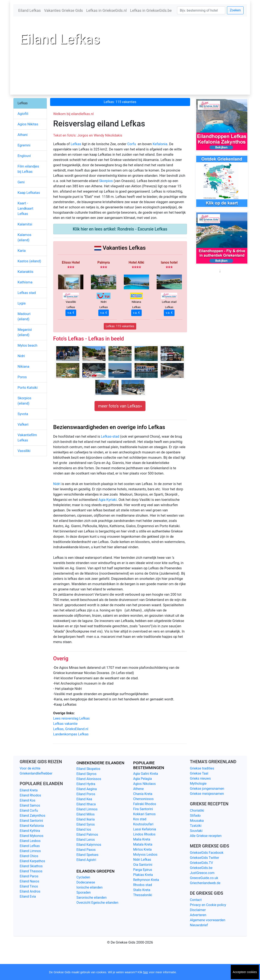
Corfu (132, 144)
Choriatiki (197, 810)
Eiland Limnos (30, 851)
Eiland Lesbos (30, 841)
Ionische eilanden (89, 887)
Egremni (24, 145)
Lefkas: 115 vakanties (120, 102)
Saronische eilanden (91, 898)
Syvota (23, 414)
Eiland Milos (86, 814)
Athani (23, 135)
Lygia (22, 303)
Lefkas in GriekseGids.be (151, 10)
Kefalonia (160, 144)
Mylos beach (28, 345)
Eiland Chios (29, 856)
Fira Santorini (143, 809)
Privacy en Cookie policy (208, 905)
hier (146, 972)
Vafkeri (23, 424)
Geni (21, 182)
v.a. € (71, 313)
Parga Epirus (143, 870)
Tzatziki (196, 826)
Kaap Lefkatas (29, 193)
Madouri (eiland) (24, 316)
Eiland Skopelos (88, 769)
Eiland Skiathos (31, 866)
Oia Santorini (143, 865)
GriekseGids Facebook (207, 853)
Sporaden (84, 892)
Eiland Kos (28, 800)
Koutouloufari (143, 824)
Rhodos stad (143, 885)
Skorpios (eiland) (25, 401)
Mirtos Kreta (143, 849)
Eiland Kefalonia (32, 826)
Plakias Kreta (143, 875)
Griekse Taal (199, 773)
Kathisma (25, 282)
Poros (22, 377)
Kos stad (140, 819)
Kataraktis (26, 272)
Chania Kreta (143, 794)
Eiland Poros (86, 794)
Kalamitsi (25, 224)
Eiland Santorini (31, 821)
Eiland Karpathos (33, 861)
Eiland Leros (86, 840)
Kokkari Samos (145, 814)
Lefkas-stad (110, 436)
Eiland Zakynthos (33, 816)
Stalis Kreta (142, 890)
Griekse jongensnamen (207, 789)
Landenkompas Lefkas (71, 734)
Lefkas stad (27, 293)
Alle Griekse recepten (206, 836)
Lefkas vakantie (65, 724)
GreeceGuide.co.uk (204, 878)
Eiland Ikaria (86, 819)
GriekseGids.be (201, 868)
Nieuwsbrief (199, 925)
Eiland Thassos (31, 871)
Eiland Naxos (30, 881)
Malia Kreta (142, 839)
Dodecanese (86, 882)
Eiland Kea (84, 799)
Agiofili (23, 114)
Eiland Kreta (29, 790)
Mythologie (198, 784)
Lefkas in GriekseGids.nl (107, 10)
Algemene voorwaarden (208, 920)
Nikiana (24, 367)
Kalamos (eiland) (25, 237)
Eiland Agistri (86, 860)
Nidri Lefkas (142, 860)
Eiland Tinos (29, 886)
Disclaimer (198, 910)
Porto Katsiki (28, 388)
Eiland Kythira (30, 831)
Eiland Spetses (87, 855)
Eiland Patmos (87, 835)
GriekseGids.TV (201, 863)
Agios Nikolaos (145, 784)
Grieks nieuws (200, 778)
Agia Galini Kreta (146, 774)
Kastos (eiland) (29, 261)
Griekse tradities (202, 768)
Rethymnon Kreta (146, 880)
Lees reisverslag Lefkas (72, 718)
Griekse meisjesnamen (207, 794)
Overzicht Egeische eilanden (97, 903)
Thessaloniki (143, 895)
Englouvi (24, 156)
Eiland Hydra (86, 784)
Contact (196, 900)
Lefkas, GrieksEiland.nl (71, 729)
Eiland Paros (29, 876)
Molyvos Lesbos (145, 855)
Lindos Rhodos (144, 834)
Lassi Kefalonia (145, 829)
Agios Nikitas (28, 124)
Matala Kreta (143, 844)
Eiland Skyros (86, 774)
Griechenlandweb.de (205, 883)
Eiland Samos (30, 805)
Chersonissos (143, 799)
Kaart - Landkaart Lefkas (26, 208)
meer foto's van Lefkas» (120, 406)
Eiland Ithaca (86, 804)
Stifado (195, 816)
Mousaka (197, 821)
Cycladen (83, 877)
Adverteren (198, 915)
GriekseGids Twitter (205, 858)
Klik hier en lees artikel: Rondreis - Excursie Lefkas (120, 229)
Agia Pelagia (143, 779)
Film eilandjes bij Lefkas (28, 169)
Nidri (57, 484)
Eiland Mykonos (32, 836)
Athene (139, 789)
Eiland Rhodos (31, 795)
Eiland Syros (86, 824)
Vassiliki (24, 451)
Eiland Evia (28, 896)
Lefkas (76, 144)
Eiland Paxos (86, 850)
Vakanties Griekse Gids (64, 10)
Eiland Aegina (87, 789)
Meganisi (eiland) (25, 332)
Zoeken (235, 10)
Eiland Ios (84, 829)
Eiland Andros (30, 891)
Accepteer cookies (245, 972)
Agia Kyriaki (108, 500)
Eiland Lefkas (30, 10)
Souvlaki (196, 831)
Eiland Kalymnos (89, 845)
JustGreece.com (202, 873)
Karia (22, 251)
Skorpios (106, 181)
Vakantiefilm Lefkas (27, 438)
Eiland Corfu (29, 810)
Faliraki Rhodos (145, 804)
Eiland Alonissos (89, 779)
